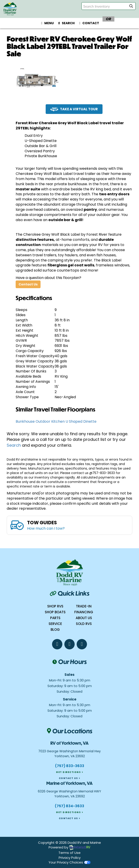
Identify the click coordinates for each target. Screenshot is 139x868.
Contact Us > (70, 778)
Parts (55, 618)
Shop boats (55, 612)
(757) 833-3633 (70, 766)
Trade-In (84, 606)
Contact (89, 24)
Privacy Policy (70, 858)
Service (55, 624)
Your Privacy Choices (69, 862)
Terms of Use (69, 853)
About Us (84, 618)
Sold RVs (84, 624)
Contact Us (28, 284)
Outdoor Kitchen (50, 421)
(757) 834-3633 (69, 806)
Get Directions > (69, 772)
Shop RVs (55, 606)
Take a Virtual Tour (74, 109)
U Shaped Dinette (81, 421)
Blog (55, 630)
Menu (48, 24)
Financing (84, 612)
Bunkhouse (25, 421)
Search (66, 24)
